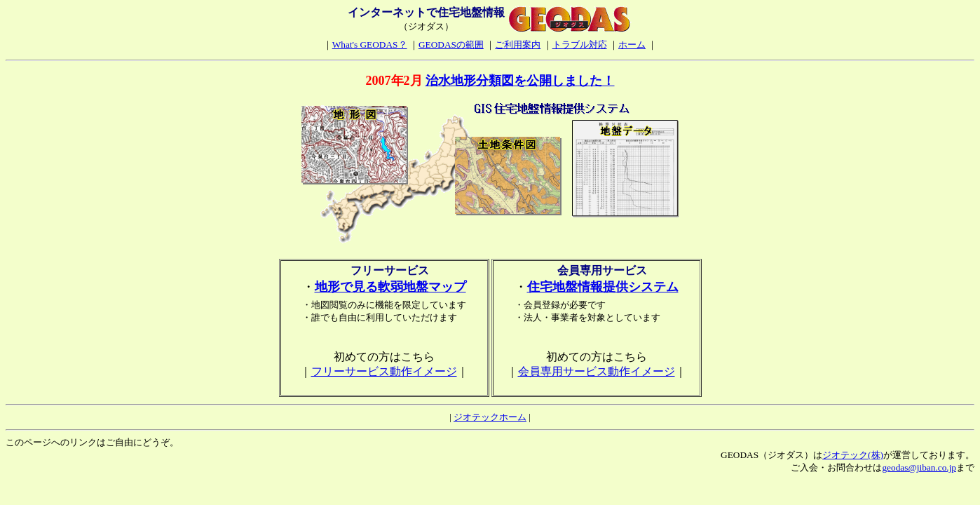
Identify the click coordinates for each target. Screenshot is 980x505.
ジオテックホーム (490, 417)
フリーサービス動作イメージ (384, 371)
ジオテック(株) (853, 455)
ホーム (632, 45)
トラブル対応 (580, 45)
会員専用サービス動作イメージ (597, 371)
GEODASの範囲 (451, 45)
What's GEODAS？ (370, 45)
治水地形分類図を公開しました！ (520, 81)
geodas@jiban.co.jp (919, 467)
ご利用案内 (518, 45)
